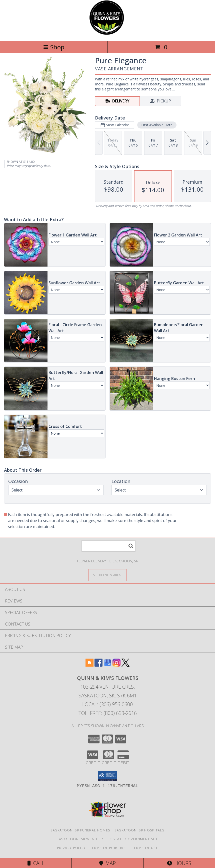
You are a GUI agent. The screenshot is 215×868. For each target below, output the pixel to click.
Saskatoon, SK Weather (80, 839)
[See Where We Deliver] (107, 575)
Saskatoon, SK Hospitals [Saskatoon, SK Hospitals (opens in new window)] (139, 830)
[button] (108, 776)
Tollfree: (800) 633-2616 (108, 713)
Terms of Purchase (109, 848)
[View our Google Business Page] (107, 665)
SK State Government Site (133, 839)
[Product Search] (108, 546)
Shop (54, 47)
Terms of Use (145, 848)
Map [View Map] (107, 863)
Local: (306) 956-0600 (107, 704)
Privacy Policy (71, 848)
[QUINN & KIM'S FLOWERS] (108, 34)
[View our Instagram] (116, 665)
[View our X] (125, 665)
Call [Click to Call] (36, 863)
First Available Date (157, 125)
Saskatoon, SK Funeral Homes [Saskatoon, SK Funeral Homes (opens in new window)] (80, 830)
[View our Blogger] (89, 665)
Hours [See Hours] (179, 863)
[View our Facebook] (98, 665)
